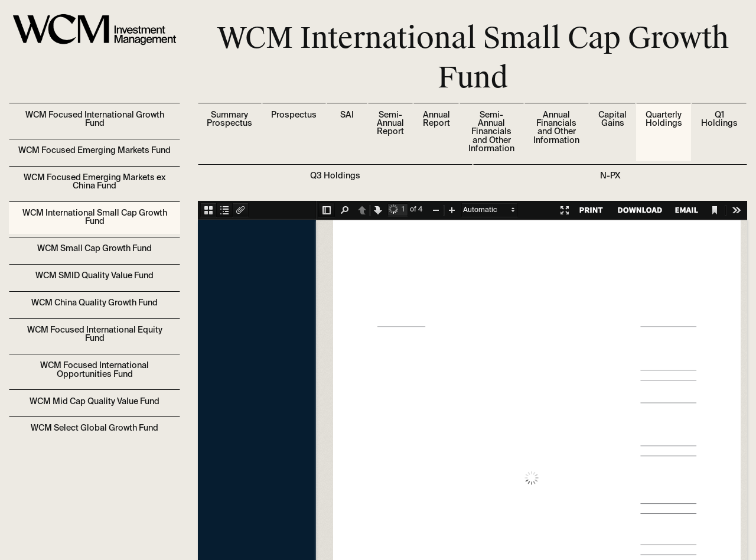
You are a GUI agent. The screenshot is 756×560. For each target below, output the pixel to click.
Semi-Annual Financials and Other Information (491, 132)
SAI (347, 115)
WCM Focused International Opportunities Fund (94, 370)
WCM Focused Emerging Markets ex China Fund (95, 182)
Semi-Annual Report (390, 124)
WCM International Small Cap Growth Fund (95, 217)
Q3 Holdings (335, 176)
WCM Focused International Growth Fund (95, 119)
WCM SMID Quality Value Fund (94, 276)
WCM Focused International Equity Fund (95, 334)
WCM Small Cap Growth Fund (94, 249)
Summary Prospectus (229, 119)
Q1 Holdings (719, 119)
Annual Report (436, 119)
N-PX (610, 176)
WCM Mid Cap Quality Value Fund (94, 402)
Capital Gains (612, 119)
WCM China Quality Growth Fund (94, 303)
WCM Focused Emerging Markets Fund (94, 151)
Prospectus (294, 115)
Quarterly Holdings (664, 119)
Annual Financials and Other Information (556, 128)
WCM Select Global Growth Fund (94, 428)
